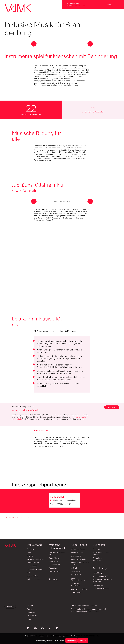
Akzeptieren (72, 640)
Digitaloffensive (33, 563)
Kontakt (30, 606)
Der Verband (34, 545)
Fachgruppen (32, 566)
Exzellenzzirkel (76, 556)
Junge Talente (79, 545)
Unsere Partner (33, 576)
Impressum (31, 612)
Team (29, 572)
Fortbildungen (98, 573)
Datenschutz (32, 616)
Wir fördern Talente (78, 549)
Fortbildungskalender (101, 588)
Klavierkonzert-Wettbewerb (77, 585)
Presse (29, 609)
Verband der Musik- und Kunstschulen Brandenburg (74, 4)
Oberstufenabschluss (79, 589)
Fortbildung (100, 568)
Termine (54, 579)
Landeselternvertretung (36, 569)
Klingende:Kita (54, 565)
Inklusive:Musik (55, 571)
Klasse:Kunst (54, 561)
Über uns (30, 549)
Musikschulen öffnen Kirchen (101, 554)
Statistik (50, 640)
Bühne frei (99, 545)
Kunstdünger (76, 571)
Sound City (97, 549)
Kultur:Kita (53, 568)
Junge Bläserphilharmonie (78, 579)
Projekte (30, 556)
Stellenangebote (33, 579)
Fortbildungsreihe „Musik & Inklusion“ (102, 581)
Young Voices (76, 575)
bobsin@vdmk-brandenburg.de (66, 500)
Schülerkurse (76, 592)
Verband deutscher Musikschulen (84, 606)
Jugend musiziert (77, 553)
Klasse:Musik (54, 558)
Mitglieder (31, 553)
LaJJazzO (74, 568)
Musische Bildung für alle (58, 546)
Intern (29, 619)
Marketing (60, 640)
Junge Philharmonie (78, 559)
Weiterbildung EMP (100, 576)
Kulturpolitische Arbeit (35, 559)
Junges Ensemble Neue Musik (80, 564)
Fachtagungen (98, 585)
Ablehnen (83, 640)
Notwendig (41, 640)
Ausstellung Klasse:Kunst (98, 559)
